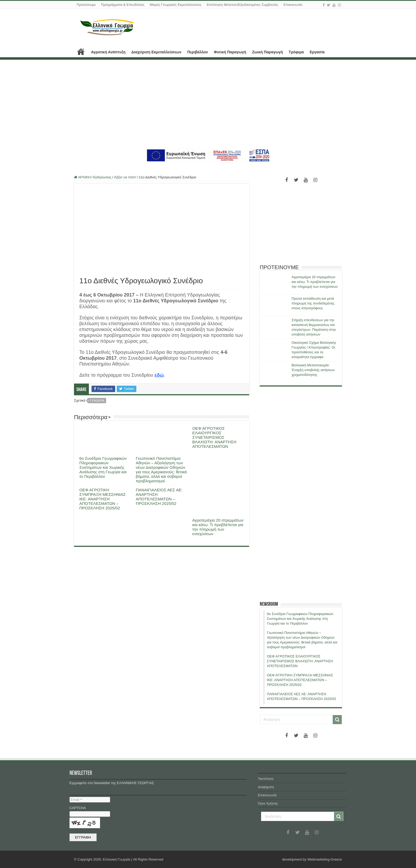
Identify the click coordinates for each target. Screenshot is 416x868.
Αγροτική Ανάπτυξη (108, 52)
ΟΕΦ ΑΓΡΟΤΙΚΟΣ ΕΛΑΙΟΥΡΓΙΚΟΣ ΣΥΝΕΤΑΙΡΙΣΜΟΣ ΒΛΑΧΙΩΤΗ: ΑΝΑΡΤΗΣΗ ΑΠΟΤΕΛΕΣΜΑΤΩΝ (214, 437)
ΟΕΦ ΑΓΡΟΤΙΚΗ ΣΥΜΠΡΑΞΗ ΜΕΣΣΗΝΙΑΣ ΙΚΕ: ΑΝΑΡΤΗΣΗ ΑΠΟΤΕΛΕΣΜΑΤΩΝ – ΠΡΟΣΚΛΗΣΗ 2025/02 (103, 499)
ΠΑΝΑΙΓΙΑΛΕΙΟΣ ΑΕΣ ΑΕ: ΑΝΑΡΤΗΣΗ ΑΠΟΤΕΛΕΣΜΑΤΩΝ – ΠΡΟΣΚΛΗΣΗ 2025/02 (159, 497)
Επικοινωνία (293, 5)
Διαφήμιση (266, 787)
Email (76, 800)
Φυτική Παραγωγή (230, 52)
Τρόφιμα (296, 52)
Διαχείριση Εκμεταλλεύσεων (156, 52)
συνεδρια (97, 401)
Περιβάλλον (198, 52)
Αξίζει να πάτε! (125, 177)
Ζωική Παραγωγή (267, 52)
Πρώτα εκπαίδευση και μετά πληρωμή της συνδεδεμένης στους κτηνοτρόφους (313, 303)
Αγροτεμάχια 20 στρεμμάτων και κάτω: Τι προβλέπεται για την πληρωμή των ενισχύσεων (218, 527)
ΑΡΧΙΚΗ (81, 51)
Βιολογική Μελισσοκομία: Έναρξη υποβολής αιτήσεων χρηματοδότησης (313, 370)
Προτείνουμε (86, 5)
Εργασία (317, 52)
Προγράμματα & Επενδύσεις (123, 5)
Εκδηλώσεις (102, 177)
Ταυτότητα (266, 779)
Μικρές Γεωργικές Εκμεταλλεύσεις (175, 5)
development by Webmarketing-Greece (312, 859)
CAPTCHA (79, 808)
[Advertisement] (208, 104)
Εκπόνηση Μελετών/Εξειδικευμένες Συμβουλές (242, 5)
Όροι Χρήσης (268, 803)
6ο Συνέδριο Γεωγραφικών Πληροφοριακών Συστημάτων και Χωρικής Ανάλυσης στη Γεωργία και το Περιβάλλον (103, 467)
